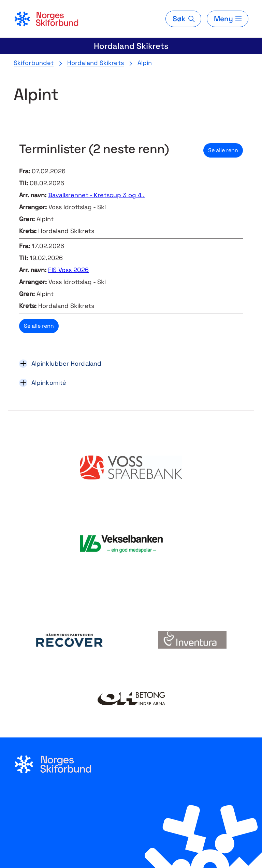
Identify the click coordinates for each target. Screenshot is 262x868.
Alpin (145, 63)
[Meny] (228, 19)
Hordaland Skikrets (131, 46)
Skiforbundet (34, 63)
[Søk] (183, 19)
